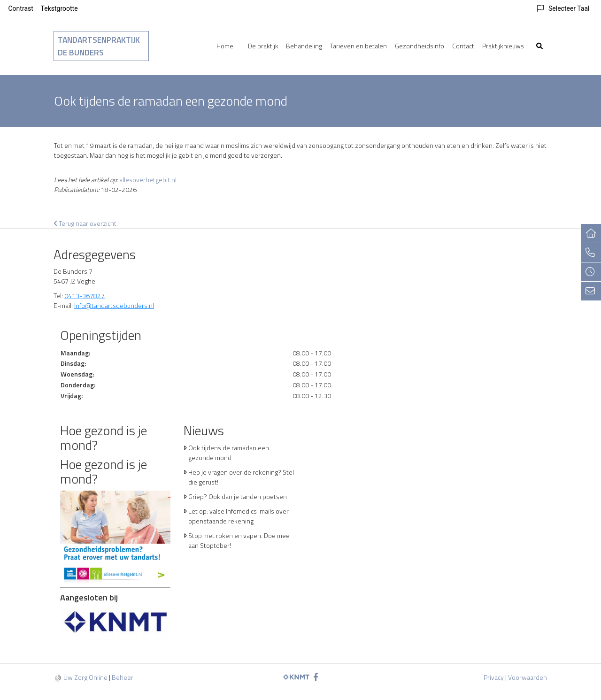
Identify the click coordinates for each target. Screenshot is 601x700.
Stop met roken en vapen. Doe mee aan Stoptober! (239, 540)
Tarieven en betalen (358, 46)
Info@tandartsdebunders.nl (114, 305)
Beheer (123, 677)
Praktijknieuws (503, 46)
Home (225, 46)
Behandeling (304, 46)
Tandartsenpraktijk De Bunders (99, 46)
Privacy (494, 677)
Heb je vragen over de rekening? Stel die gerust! (241, 477)
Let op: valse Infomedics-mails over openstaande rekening (239, 516)
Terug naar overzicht (85, 223)
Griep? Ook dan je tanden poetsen (238, 496)
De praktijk (263, 46)
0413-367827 (85, 296)
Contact (463, 46)
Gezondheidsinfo (420, 46)
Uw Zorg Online (85, 677)
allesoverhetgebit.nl (148, 180)
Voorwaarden (528, 677)
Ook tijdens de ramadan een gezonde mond (229, 453)
